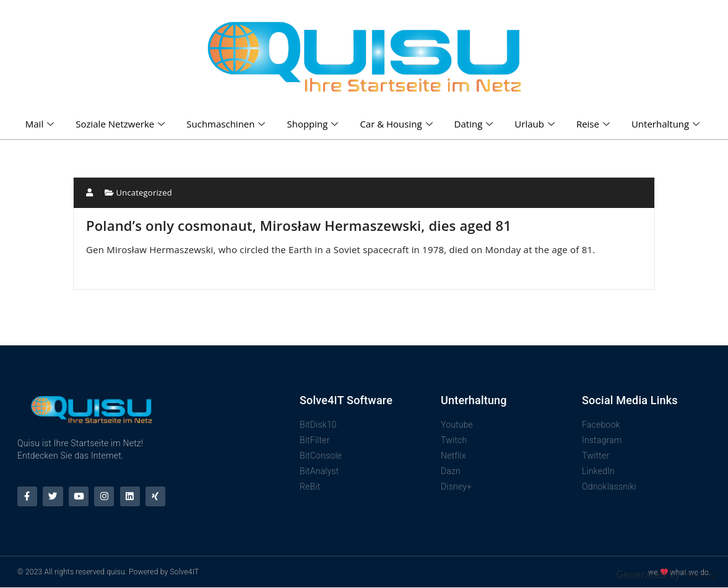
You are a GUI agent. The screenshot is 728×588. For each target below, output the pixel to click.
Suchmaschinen (227, 124)
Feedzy (699, 574)
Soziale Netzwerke (122, 124)
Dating (475, 124)
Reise (595, 124)
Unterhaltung (667, 124)
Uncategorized (144, 192)
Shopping (314, 124)
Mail (41, 124)
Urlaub (536, 124)
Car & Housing (397, 124)
